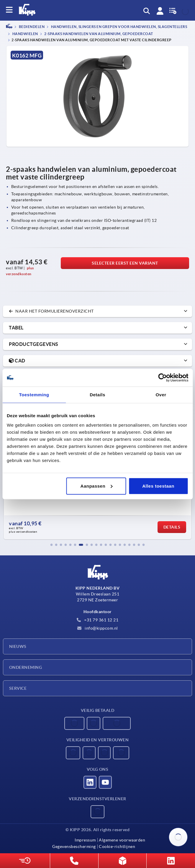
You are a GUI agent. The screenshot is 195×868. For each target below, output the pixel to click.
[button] (52, 545)
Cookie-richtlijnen (117, 846)
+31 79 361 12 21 (98, 620)
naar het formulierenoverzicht (51, 311)
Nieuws (18, 646)
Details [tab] (97, 395)
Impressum (85, 840)
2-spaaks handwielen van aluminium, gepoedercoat (98, 34)
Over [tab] (161, 395)
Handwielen (25, 34)
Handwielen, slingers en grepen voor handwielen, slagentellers (119, 27)
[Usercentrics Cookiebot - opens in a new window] (162, 378)
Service (18, 688)
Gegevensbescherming (74, 846)
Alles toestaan (158, 486)
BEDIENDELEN (31, 27)
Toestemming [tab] (34, 395)
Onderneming (26, 667)
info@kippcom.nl (98, 628)
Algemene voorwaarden (122, 840)
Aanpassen (97, 486)
